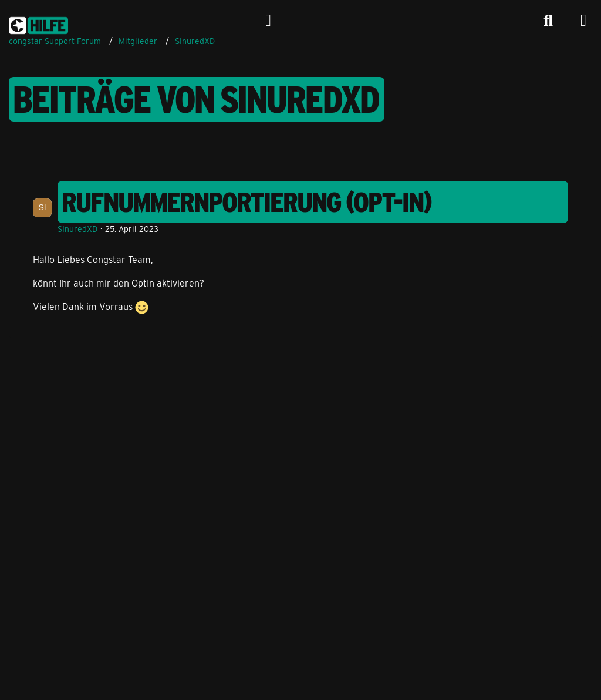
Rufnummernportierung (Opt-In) (247, 202)
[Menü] (583, 21)
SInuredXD (77, 229)
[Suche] (548, 21)
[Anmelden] (268, 21)
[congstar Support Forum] (38, 23)
